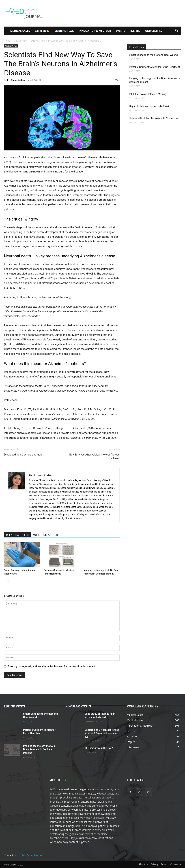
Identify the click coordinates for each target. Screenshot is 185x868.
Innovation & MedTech (95, 31)
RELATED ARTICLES (17, 535)
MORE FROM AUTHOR (45, 535)
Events (121, 31)
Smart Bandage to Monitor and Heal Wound (153, 55)
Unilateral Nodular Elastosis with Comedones (154, 118)
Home (7, 41)
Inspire (135, 31)
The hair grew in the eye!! (99, 748)
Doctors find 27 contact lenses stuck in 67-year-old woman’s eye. (102, 733)
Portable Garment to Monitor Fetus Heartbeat (154, 67)
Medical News (64, 31)
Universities (154, 31)
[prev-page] (6, 581)
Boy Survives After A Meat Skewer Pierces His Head (94, 456)
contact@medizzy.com (31, 855)
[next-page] (12, 581)
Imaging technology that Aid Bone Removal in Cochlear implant (154, 80)
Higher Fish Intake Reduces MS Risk (149, 106)
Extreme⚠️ (42, 31)
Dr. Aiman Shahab (16, 80)
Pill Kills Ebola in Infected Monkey (148, 94)
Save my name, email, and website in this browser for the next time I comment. (52, 666)
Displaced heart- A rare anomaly (23, 455)
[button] (177, 31)
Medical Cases (20, 31)
